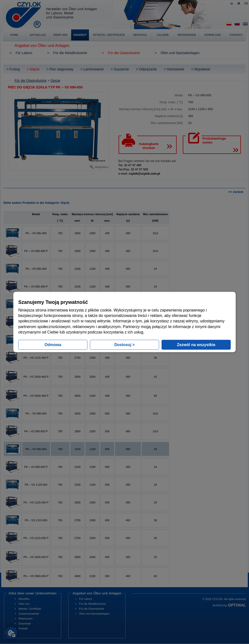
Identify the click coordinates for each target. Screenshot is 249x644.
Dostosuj (124, 345)
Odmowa (53, 345)
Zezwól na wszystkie (196, 345)
